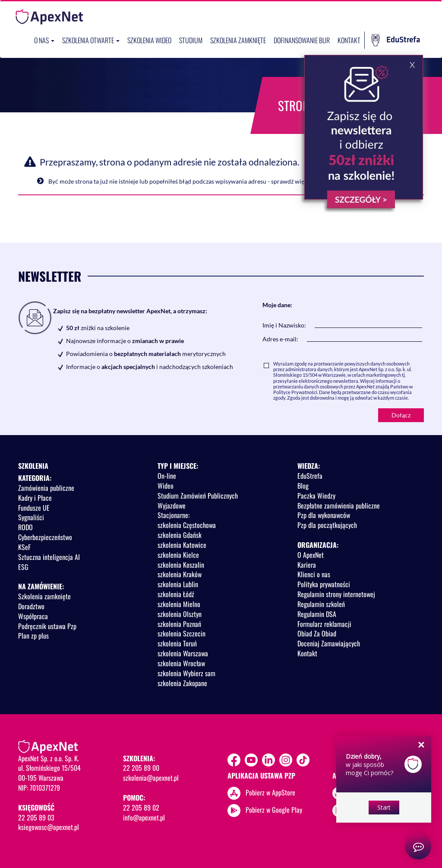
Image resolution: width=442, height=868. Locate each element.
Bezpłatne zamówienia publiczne (339, 506)
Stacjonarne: (174, 515)
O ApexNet (311, 555)
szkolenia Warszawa (183, 653)
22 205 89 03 (36, 817)
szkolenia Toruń (177, 643)
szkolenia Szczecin (182, 633)
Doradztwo (31, 606)
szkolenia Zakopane (182, 683)
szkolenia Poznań (179, 624)
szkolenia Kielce (178, 555)
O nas (44, 40)
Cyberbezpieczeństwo (45, 537)
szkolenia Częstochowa (187, 525)
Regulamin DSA (317, 614)
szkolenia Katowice (182, 545)
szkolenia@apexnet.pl (151, 778)
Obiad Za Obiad (317, 633)
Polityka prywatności (324, 584)
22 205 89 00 (141, 768)
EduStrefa (396, 40)
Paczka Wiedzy (316, 496)
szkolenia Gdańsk (180, 535)
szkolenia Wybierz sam (186, 673)
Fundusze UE (34, 508)
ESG (23, 567)
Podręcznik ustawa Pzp (47, 626)
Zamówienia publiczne (46, 488)
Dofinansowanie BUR (302, 40)
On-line (167, 476)
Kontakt (349, 40)
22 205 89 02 (141, 808)
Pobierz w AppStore (270, 792)
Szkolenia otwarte (91, 40)
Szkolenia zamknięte (238, 40)
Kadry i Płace (35, 498)
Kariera (307, 565)
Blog (303, 486)
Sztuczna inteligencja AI (49, 557)
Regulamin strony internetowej (336, 594)
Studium (191, 40)
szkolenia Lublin (178, 584)
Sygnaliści (31, 517)
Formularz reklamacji (324, 624)
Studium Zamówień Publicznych (198, 496)
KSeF (24, 547)
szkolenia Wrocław (181, 663)
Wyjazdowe (172, 506)
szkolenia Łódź (176, 594)
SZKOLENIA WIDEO (149, 40)
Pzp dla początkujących (327, 525)
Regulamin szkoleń (321, 604)
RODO (25, 527)
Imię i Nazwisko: (284, 325)
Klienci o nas (314, 574)
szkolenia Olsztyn (180, 614)
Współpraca (33, 616)
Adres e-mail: (280, 339)
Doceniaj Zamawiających (329, 643)
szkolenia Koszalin (181, 565)
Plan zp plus (33, 636)
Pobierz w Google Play (274, 810)
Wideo (166, 486)
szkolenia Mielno (179, 604)
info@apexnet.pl (144, 817)
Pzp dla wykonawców (324, 515)
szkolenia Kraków (180, 574)
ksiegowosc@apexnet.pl (49, 827)
